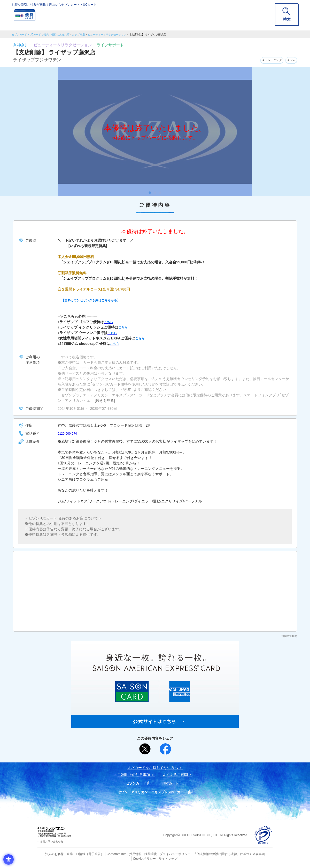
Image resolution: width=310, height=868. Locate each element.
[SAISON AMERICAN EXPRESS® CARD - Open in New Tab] (155, 725)
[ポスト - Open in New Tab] (145, 749)
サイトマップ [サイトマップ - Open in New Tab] (155, 858)
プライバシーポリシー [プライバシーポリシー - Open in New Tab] (162, 854)
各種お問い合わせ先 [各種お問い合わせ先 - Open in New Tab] (52, 841)
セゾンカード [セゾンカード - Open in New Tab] (134, 783)
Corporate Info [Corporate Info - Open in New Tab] (107, 854)
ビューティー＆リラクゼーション (107, 35)
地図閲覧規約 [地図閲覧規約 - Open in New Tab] (289, 636)
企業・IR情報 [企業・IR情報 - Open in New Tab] (70, 854)
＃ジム (289, 59)
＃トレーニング (265, 59)
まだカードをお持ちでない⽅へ (153, 768)
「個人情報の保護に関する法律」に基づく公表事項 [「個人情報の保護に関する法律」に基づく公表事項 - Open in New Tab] (212, 854)
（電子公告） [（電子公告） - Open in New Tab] (87, 854)
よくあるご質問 (175, 775)
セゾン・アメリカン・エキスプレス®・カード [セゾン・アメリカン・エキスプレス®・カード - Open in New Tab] (152, 792)
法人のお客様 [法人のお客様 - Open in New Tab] (50, 854)
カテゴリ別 (79, 35)
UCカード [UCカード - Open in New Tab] (173, 783)
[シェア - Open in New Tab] (165, 749)
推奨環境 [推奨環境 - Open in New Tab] (139, 854)
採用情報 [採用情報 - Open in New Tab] (125, 854)
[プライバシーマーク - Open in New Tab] (263, 835)
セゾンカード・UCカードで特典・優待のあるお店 (41, 35)
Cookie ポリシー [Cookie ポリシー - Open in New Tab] (258, 854)
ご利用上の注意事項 (134, 775)
